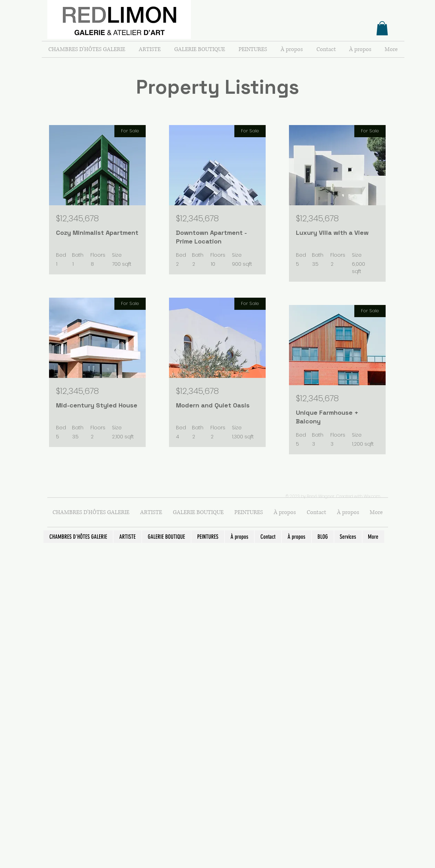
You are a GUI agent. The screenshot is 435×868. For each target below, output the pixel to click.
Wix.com (372, 496)
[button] (382, 28)
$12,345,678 (77, 218)
